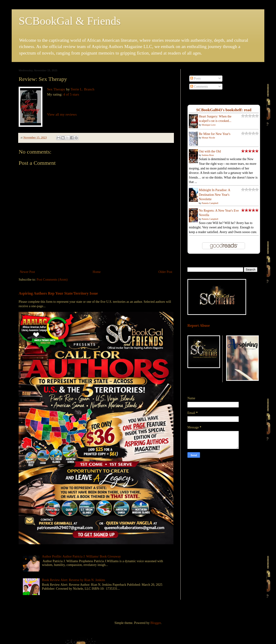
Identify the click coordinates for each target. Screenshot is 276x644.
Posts (195, 78)
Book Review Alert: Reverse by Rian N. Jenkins (74, 580)
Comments (199, 87)
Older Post (166, 272)
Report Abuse (199, 325)
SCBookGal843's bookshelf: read (224, 110)
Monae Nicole (209, 138)
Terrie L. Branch (83, 89)
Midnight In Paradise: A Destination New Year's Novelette (214, 195)
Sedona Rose (208, 155)
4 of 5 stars (71, 94)
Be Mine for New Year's (215, 134)
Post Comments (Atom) (52, 280)
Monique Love (209, 125)
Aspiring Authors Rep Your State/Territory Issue (58, 293)
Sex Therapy (56, 89)
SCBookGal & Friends (70, 21)
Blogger (155, 623)
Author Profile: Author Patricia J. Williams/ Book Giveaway (81, 556)
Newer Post (27, 272)
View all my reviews (62, 114)
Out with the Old (210, 151)
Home (97, 272)
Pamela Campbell (210, 203)
